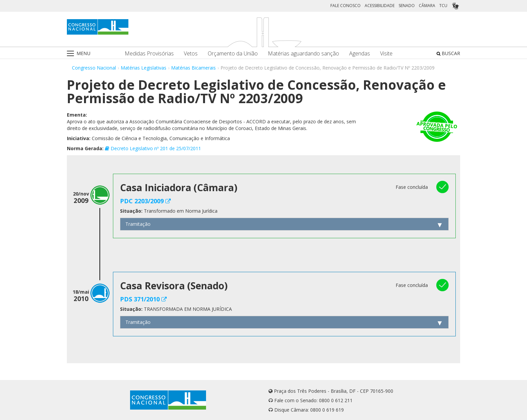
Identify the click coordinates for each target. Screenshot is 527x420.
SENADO (407, 6)
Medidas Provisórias (149, 54)
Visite (386, 54)
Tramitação (138, 224)
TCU (443, 6)
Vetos (191, 54)
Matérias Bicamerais (193, 68)
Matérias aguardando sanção (303, 54)
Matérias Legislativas (144, 68)
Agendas (360, 54)
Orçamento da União (233, 54)
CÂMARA (427, 6)
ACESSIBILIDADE (380, 6)
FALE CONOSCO (346, 6)
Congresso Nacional (94, 68)
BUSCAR (448, 53)
